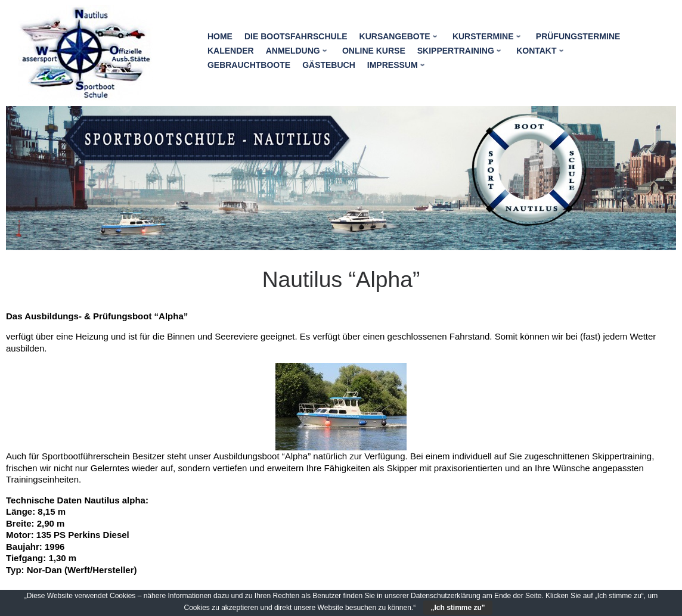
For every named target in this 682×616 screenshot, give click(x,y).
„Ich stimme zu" (458, 608)
